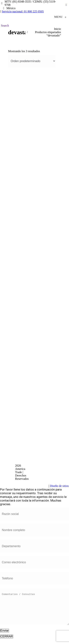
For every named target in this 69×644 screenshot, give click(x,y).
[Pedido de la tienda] (32, 61)
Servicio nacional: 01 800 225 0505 (23, 11)
